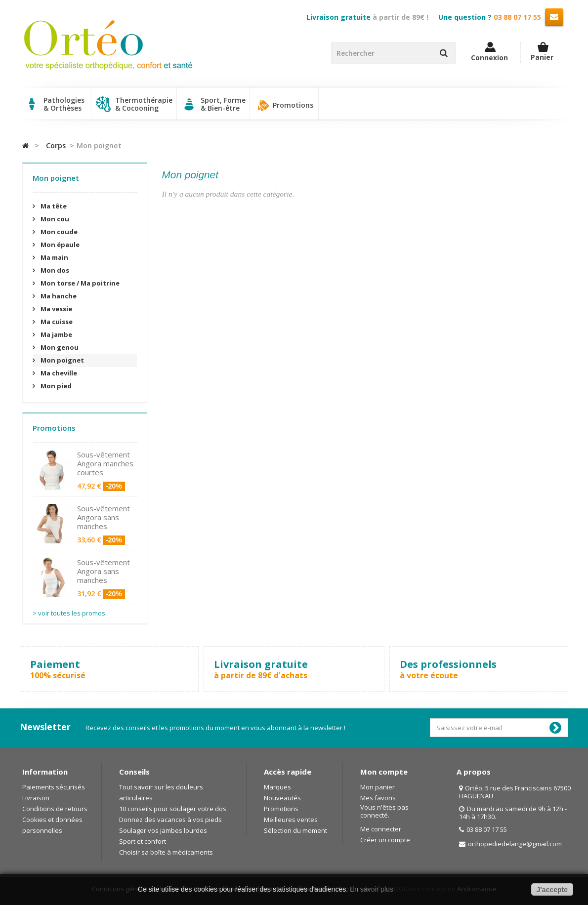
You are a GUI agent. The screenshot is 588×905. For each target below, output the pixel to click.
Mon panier (378, 787)
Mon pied (55, 386)
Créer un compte (385, 840)
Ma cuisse (56, 322)
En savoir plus (372, 889)
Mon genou (59, 347)
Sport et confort (143, 841)
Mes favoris (378, 798)
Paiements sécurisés (54, 787)
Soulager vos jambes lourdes (163, 830)
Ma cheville (58, 373)
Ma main (54, 257)
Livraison (36, 798)
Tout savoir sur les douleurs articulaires (161, 792)
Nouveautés (282, 798)
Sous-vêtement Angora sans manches (104, 517)
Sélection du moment (295, 830)
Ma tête (53, 206)
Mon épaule (59, 245)
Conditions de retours (55, 809)
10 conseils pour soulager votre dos (173, 809)
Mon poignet (62, 360)
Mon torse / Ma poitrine (79, 283)
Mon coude (58, 232)
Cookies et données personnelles (52, 825)
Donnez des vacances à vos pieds (170, 820)
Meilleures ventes (291, 820)
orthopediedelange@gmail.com (515, 844)
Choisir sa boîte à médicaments (166, 852)
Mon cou (54, 219)
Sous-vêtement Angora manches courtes (105, 463)
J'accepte (552, 890)
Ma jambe (56, 334)
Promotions (284, 106)
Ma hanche (58, 296)
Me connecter (381, 829)
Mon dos (54, 270)
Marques (277, 787)
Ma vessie (56, 309)
